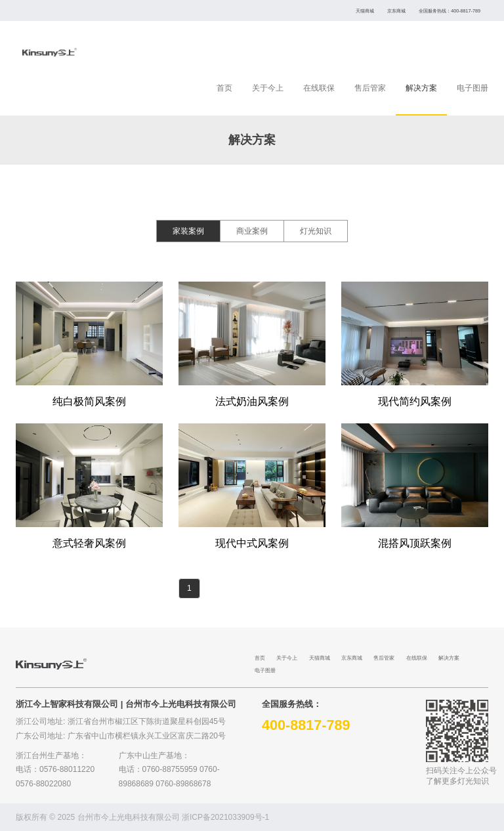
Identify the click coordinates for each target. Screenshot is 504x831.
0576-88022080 (43, 784)
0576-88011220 (67, 769)
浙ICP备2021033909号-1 (225, 817)
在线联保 (319, 88)
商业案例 (252, 231)
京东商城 (396, 11)
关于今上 (268, 88)
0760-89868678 (183, 784)
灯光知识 (316, 231)
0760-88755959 (170, 769)
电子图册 (472, 88)
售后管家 (370, 88)
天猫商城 (365, 11)
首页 (224, 88)
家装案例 (188, 231)
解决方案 (421, 88)
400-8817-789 (466, 11)
